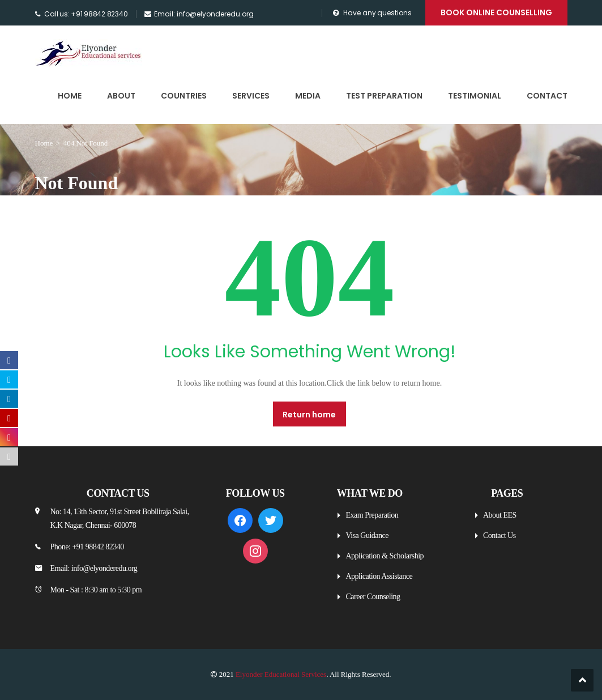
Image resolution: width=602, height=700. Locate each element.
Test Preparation (384, 96)
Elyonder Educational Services (281, 674)
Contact (547, 96)
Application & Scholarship (385, 556)
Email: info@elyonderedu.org (204, 14)
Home (70, 96)
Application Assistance (379, 576)
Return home (309, 415)
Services (251, 96)
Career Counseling (373, 597)
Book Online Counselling (496, 12)
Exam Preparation (372, 515)
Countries (184, 96)
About (121, 96)
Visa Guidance (367, 535)
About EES (500, 515)
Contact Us (499, 535)
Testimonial (475, 96)
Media (308, 96)
